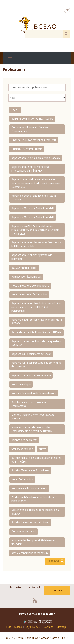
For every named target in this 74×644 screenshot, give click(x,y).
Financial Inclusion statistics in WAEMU (34, 140)
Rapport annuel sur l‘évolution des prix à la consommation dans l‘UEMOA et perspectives (36, 307)
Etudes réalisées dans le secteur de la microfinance (33, 499)
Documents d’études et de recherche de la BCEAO (35, 512)
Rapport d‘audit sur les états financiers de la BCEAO (37, 322)
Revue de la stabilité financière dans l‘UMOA (37, 332)
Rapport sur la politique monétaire (31, 375)
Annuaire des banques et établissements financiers (34, 542)
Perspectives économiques (26, 277)
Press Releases (13, 627)
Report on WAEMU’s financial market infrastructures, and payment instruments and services (35, 230)
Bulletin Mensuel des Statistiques (30, 470)
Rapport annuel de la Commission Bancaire (36, 158)
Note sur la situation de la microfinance (34, 393)
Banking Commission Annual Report (32, 119)
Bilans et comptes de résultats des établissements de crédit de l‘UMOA (32, 429)
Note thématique (21, 384)
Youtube (36, 601)
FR (67, 10)
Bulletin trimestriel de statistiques (30, 522)
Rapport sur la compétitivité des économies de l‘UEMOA (36, 365)
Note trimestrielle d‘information (29, 294)
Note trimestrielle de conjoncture (30, 286)
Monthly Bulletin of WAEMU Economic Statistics (33, 417)
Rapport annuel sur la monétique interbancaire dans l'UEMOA (30, 169)
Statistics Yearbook (22, 449)
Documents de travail (24, 531)
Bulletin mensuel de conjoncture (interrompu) (30, 404)
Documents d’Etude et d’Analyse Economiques (30, 129)
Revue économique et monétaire (30, 553)
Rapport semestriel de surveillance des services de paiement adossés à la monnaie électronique (36, 183)
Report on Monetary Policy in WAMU (33, 208)
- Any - (15, 110)
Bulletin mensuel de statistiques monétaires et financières (36, 460)
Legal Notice (33, 627)
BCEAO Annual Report (24, 268)
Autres (42, 449)
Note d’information (22, 479)
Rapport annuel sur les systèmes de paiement (32, 257)
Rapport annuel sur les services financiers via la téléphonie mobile (37, 244)
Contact (57, 591)
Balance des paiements (24, 440)
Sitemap (61, 627)
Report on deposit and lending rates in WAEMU (34, 198)
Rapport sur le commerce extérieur (31, 354)
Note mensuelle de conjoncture (29, 488)
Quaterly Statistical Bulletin (27, 149)
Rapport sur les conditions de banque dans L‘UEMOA (36, 343)
